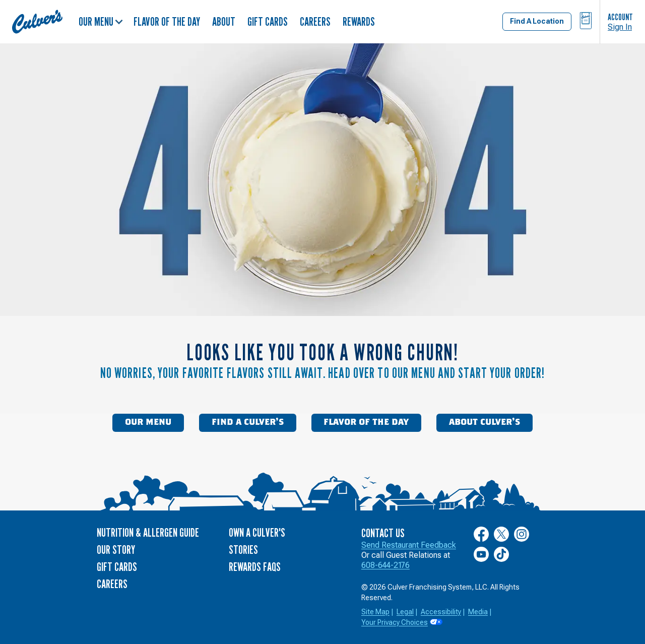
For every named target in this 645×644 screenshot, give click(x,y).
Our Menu (101, 21)
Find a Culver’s (248, 422)
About (224, 21)
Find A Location (537, 21)
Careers (315, 21)
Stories (243, 550)
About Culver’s (485, 422)
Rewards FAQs (255, 567)
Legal (405, 612)
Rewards (359, 21)
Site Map (375, 612)
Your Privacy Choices (395, 622)
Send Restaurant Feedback (409, 545)
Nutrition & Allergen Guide (148, 532)
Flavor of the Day (167, 21)
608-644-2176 (385, 565)
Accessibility (441, 612)
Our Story (116, 550)
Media (478, 612)
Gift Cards (268, 21)
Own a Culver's (257, 532)
